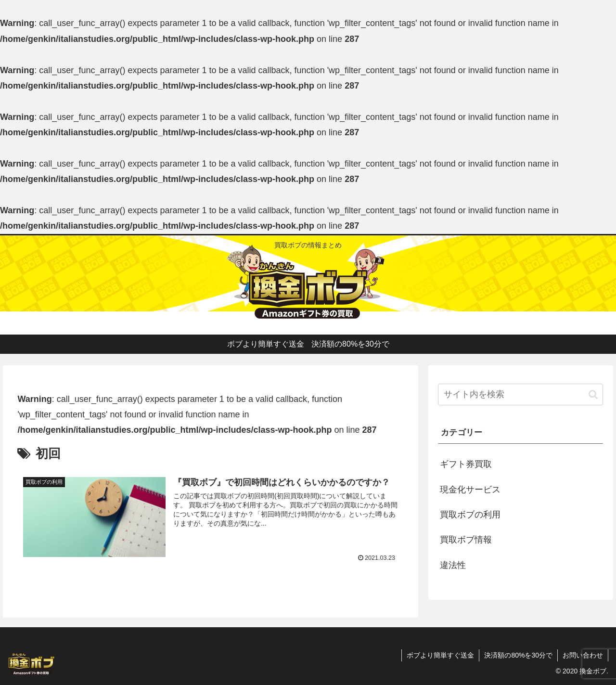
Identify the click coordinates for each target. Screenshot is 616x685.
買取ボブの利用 (470, 515)
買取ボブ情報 (466, 540)
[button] (593, 394)
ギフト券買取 (466, 464)
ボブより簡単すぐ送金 (440, 655)
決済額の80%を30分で (518, 655)
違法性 (453, 565)
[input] (521, 394)
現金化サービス (470, 490)
